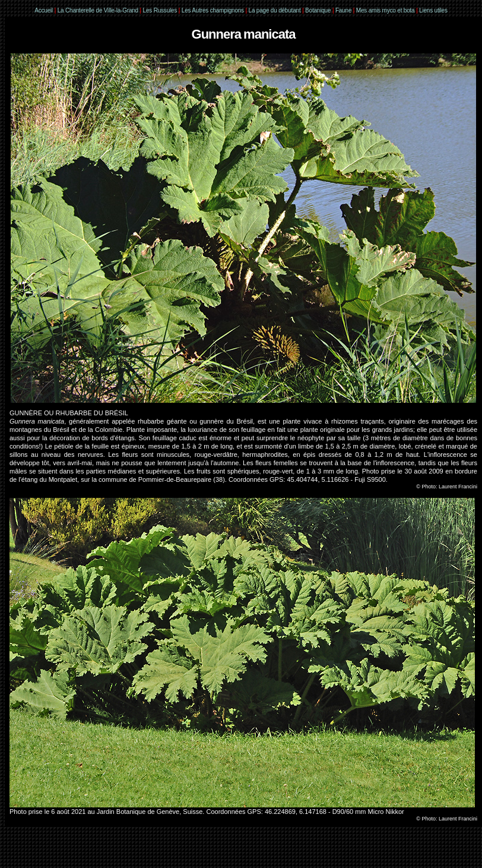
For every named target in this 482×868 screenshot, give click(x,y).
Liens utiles (433, 10)
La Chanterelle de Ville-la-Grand (99, 10)
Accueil (44, 10)
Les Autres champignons (213, 10)
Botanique (318, 10)
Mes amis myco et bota (386, 10)
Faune (343, 10)
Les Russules (160, 10)
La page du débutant (275, 10)
